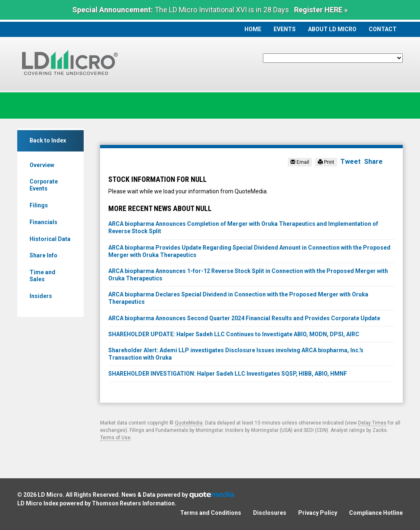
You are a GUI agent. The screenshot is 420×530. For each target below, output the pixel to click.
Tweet (350, 162)
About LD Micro (332, 29)
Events (285, 29)
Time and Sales (42, 276)
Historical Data (50, 239)
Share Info (43, 255)
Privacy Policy (318, 513)
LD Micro (50, 495)
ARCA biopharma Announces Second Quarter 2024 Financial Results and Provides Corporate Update (244, 318)
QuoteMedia (189, 423)
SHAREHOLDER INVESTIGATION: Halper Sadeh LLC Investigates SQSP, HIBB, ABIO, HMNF (228, 374)
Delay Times (372, 423)
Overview (42, 165)
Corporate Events (44, 185)
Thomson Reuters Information (133, 503)
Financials (43, 222)
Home (253, 29)
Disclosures (270, 513)
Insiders (41, 296)
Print (326, 162)
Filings (39, 205)
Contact (383, 29)
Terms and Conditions (211, 513)
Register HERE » (321, 10)
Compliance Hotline (376, 513)
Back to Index (48, 140)
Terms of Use (115, 438)
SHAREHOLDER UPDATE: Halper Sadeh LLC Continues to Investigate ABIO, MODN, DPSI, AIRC (234, 334)
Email (300, 162)
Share (373, 162)
